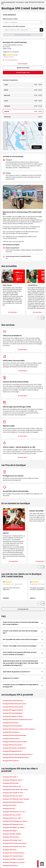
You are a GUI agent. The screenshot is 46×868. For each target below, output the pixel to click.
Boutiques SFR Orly (9, 809)
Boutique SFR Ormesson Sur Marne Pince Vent (17, 720)
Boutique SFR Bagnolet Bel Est (12, 751)
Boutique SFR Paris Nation (11, 732)
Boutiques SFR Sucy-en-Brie (12, 815)
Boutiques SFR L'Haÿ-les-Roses (13, 856)
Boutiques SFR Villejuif (10, 831)
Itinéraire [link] (37, 147)
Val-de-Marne (20, 2)
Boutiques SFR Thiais (9, 805)
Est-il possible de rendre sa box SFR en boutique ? (23, 639)
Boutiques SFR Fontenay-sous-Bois (14, 847)
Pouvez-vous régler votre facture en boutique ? (23, 646)
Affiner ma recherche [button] (23, 22)
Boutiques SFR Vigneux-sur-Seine (13, 862)
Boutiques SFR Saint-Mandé (12, 834)
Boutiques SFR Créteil (10, 777)
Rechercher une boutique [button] (23, 35)
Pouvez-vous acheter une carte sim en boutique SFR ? (23, 632)
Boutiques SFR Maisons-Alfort (12, 780)
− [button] (40, 129)
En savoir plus (22, 350)
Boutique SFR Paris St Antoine (12, 745)
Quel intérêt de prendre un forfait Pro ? (23, 672)
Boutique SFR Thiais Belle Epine (12, 713)
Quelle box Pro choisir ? (23, 678)
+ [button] (40, 124)
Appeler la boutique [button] (23, 68)
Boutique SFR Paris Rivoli (11, 761)
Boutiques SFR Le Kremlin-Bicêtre (13, 853)
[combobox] (21, 30)
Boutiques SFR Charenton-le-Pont (14, 812)
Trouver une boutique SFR (8, 2)
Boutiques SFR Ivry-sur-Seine (12, 818)
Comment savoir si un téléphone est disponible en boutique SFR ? (23, 686)
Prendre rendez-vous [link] (23, 73)
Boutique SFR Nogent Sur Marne (13, 710)
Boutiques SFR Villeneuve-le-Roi (13, 824)
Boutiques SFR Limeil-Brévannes (13, 802)
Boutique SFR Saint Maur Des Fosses (14, 704)
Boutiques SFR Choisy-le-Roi (12, 786)
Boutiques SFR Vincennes (11, 837)
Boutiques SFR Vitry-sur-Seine (12, 796)
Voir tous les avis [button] (23, 609)
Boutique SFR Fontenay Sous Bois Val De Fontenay (19, 729)
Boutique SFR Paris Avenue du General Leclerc (17, 754)
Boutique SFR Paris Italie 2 (11, 739)
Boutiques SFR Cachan (10, 866)
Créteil (27, 2)
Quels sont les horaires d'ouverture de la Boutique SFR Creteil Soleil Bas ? (23, 623)
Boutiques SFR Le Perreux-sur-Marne (14, 843)
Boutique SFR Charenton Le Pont (13, 707)
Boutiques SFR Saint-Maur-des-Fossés (15, 790)
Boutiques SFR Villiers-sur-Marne (13, 859)
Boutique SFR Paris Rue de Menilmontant (16, 758)
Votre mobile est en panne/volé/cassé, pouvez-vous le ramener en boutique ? (23, 653)
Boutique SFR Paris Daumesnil (12, 726)
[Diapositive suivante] (43, 318)
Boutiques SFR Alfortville (11, 783)
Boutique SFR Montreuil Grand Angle (14, 735)
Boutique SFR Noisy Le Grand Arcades (15, 742)
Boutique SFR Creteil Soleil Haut (13, 701)
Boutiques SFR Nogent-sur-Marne (14, 828)
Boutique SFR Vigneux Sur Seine (13, 716)
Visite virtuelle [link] (22, 64)
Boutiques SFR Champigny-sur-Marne (15, 821)
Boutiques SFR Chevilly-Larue (12, 840)
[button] (41, 30)
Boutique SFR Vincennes (10, 723)
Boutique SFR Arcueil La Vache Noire (14, 748)
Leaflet (32, 150)
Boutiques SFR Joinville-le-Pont (13, 793)
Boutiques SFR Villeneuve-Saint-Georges (16, 799)
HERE (42, 150)
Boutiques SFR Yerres (9, 850)
